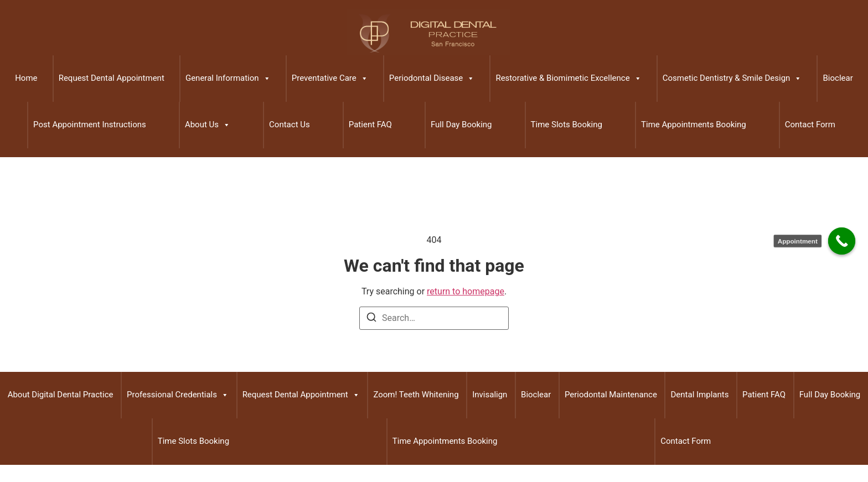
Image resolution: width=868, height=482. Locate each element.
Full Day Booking (461, 125)
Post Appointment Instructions (90, 125)
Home (26, 78)
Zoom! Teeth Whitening (416, 395)
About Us (208, 125)
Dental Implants (699, 395)
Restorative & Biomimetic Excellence (568, 79)
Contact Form (810, 125)
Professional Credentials (178, 395)
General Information (228, 79)
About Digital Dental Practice (61, 395)
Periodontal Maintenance (611, 395)
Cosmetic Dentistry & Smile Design (732, 79)
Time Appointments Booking (694, 125)
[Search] (371, 319)
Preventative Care (330, 79)
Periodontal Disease (432, 79)
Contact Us (290, 125)
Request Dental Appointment (112, 78)
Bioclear (838, 78)
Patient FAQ (370, 125)
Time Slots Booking (567, 125)
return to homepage (466, 291)
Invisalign (490, 395)
